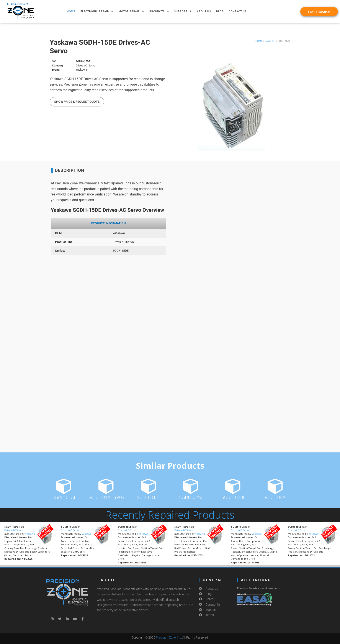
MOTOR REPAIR (131, 12)
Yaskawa (30, 534)
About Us (204, 12)
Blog (220, 12)
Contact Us (238, 12)
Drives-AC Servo (14, 530)
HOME (71, 12)
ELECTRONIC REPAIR (97, 12)
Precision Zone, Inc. (169, 637)
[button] (319, 12)
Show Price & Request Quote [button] (77, 102)
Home (259, 41)
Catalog (270, 41)
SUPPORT (183, 12)
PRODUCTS (159, 12)
